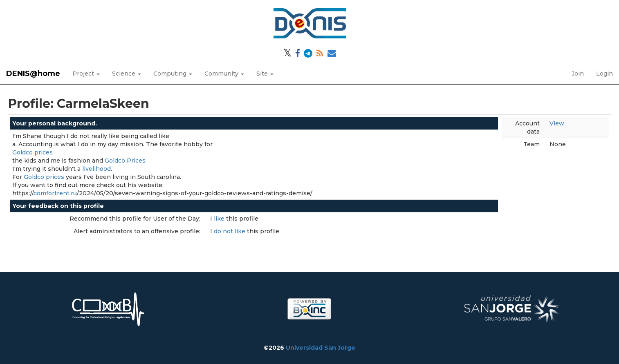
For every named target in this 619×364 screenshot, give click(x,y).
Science (127, 74)
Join (578, 74)
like (220, 219)
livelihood (96, 169)
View (557, 123)
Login (604, 74)
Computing (173, 74)
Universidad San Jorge (321, 348)
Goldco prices (33, 152)
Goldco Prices (125, 161)
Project (86, 74)
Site (265, 74)
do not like (230, 231)
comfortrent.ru (55, 193)
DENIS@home (33, 74)
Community (224, 74)
